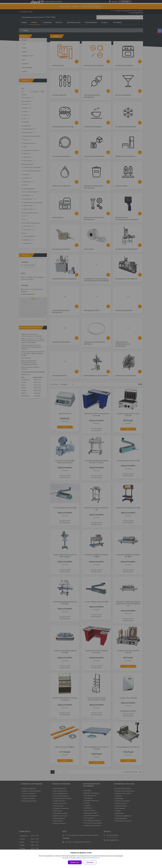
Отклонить (90, 862)
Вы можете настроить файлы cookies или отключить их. (80, 858)
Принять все (75, 862)
